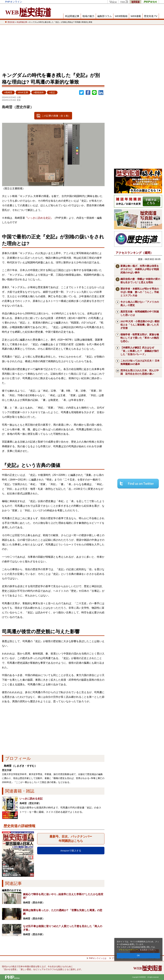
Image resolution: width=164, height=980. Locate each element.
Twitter (82, 93)
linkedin (101, 93)
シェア (88, 93)
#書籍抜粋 (39, 92)
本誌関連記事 (72, 16)
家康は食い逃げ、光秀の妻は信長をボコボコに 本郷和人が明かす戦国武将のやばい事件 (140, 269)
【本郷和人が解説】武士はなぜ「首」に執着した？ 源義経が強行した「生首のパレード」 (140, 351)
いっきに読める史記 (31, 799)
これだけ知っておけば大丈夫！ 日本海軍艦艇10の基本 (140, 362)
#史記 (52, 92)
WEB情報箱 (121, 16)
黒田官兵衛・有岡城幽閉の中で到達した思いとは (140, 313)
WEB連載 (136, 16)
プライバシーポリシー (128, 950)
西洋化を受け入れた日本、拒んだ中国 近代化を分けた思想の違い (140, 372)
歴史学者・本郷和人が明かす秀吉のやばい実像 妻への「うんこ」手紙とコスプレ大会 (140, 292)
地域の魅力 (88, 16)
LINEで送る (94, 93)
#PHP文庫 (23, 92)
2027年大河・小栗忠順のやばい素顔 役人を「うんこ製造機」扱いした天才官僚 (141, 325)
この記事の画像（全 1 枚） (56, 116)
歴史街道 (135, 2)
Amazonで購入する (71, 851)
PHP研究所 (150, 2)
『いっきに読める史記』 (39, 218)
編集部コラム (105, 16)
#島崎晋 (8, 92)
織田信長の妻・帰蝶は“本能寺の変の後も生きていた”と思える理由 (140, 281)
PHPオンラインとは (98, 958)
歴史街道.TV (151, 16)
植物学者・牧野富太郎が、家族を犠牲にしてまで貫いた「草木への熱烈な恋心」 (140, 338)
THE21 (124, 2)
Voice (113, 2)
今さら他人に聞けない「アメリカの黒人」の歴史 (140, 303)
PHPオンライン (14, 2)
